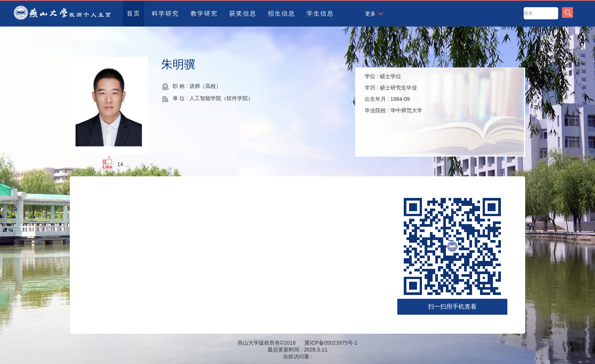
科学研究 (165, 13)
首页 (134, 13)
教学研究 (204, 13)
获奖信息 (243, 13)
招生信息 (282, 13)
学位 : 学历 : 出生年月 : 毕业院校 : (394, 93)
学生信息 (320, 13)
